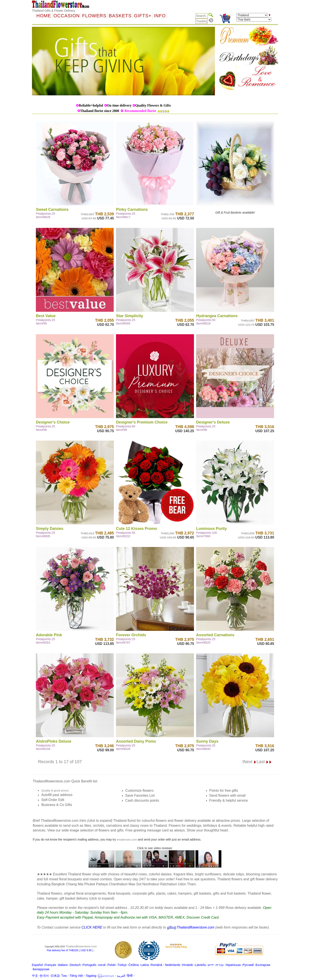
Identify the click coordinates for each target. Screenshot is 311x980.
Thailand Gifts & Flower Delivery (54, 11)
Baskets (120, 16)
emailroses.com (127, 840)
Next (250, 762)
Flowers (94, 16)
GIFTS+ (143, 16)
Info (160, 16)
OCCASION (67, 16)
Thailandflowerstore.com (81, 946)
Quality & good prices (55, 791)
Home (44, 16)
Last (264, 762)
